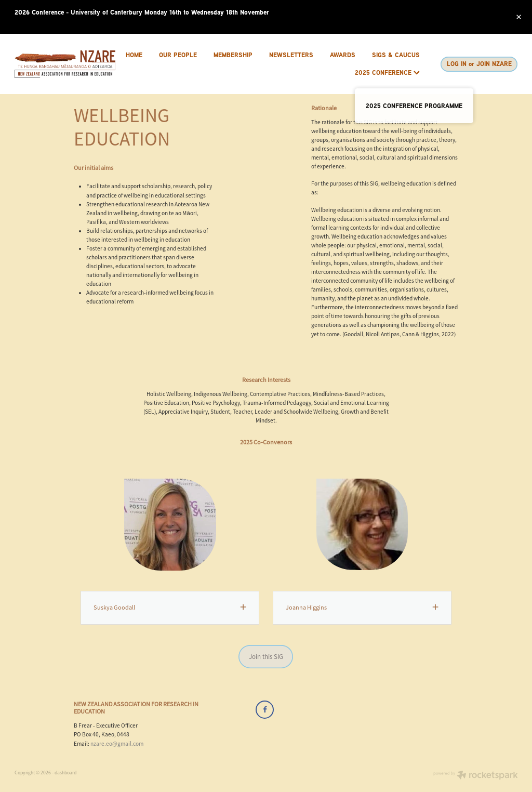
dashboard (65, 773)
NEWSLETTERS (291, 55)
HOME (134, 55)
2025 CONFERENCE (387, 72)
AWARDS (343, 55)
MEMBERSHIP (233, 55)
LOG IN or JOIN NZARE (479, 64)
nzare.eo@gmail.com (117, 744)
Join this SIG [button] (266, 657)
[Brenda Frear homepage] (65, 64)
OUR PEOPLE (178, 55)
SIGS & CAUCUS (396, 55)
